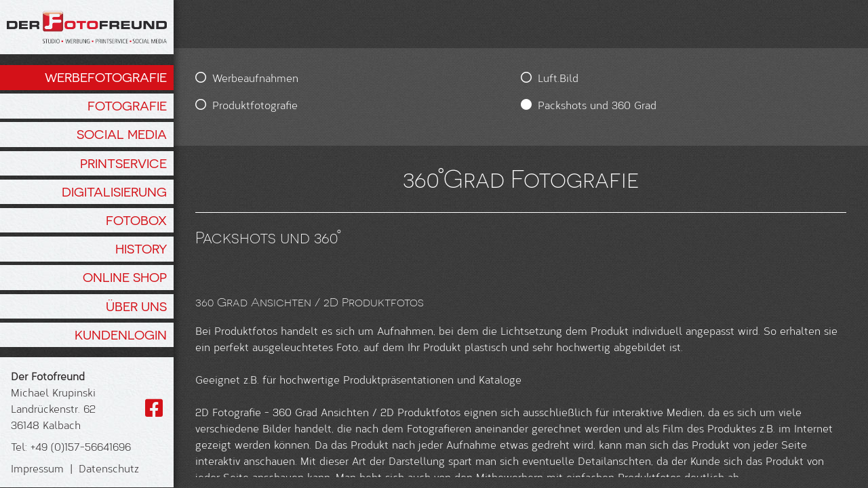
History (141, 249)
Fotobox (136, 220)
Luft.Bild (384, 78)
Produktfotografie (255, 105)
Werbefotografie (106, 77)
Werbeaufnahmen (255, 78)
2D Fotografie (228, 461)
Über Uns (136, 306)
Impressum (37, 468)
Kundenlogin (121, 335)
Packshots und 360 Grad (423, 105)
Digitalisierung (114, 192)
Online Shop (125, 277)
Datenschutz (109, 468)
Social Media (122, 134)
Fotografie (127, 106)
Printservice (123, 163)
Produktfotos (246, 330)
